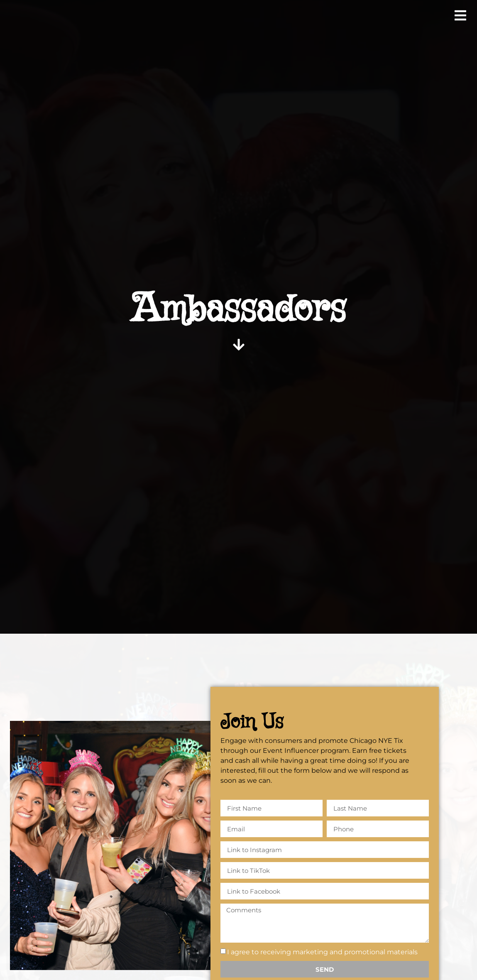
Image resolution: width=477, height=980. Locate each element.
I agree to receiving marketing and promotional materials (322, 952)
